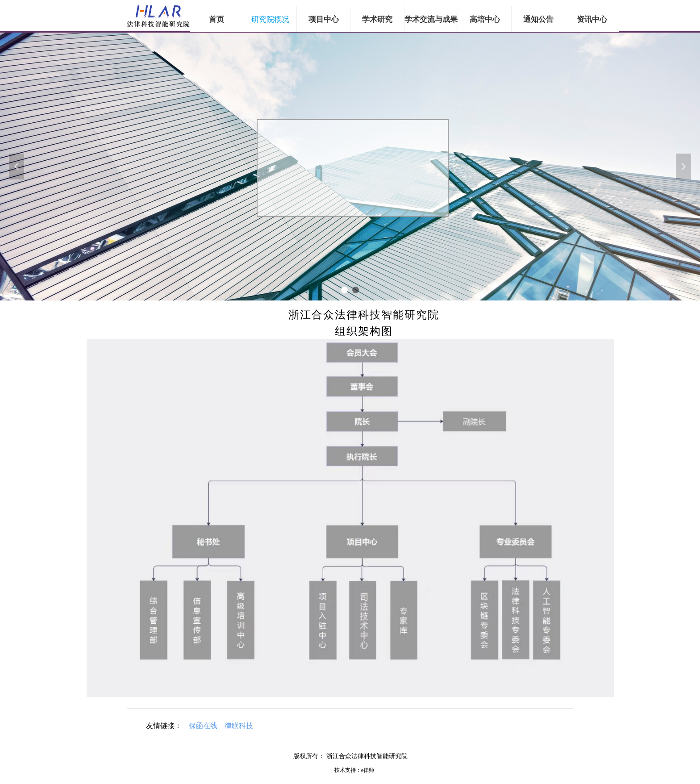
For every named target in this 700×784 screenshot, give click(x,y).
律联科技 (239, 726)
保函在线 (203, 726)
